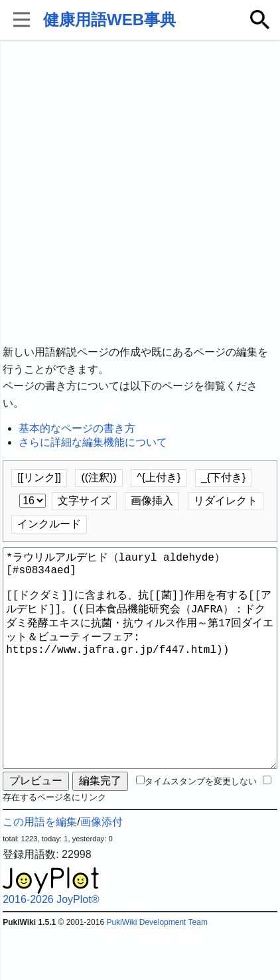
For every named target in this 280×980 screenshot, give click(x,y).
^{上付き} (159, 477)
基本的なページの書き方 (77, 428)
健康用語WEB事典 (109, 20)
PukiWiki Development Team (157, 970)
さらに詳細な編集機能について (93, 442)
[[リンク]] (39, 477)
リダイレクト (226, 501)
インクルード (49, 524)
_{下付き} (224, 477)
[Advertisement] (140, 193)
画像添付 (102, 870)
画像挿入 (152, 501)
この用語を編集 (40, 870)
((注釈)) (99, 477)
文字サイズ (84, 501)
